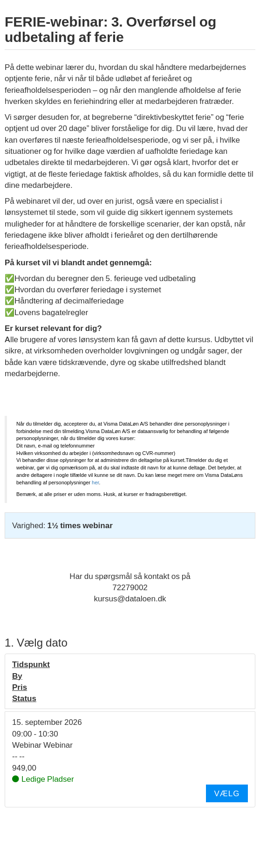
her (95, 482)
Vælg (227, 793)
